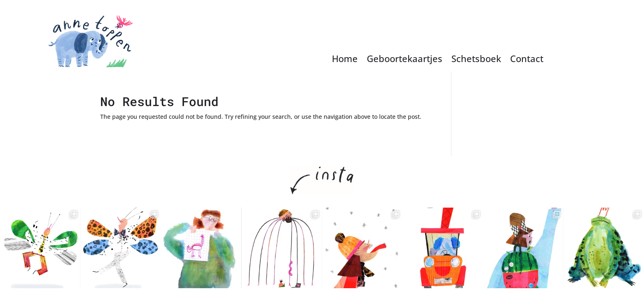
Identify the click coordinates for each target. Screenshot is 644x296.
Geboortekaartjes (405, 60)
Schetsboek (476, 60)
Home (345, 60)
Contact (527, 60)
